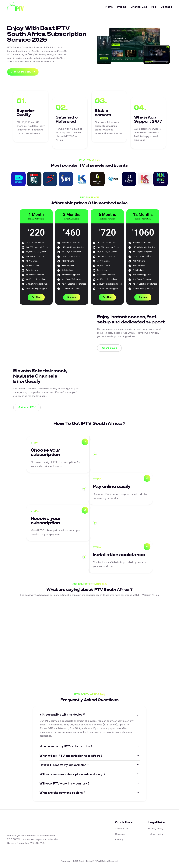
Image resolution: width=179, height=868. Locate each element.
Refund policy (156, 834)
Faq (154, 7)
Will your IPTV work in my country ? (64, 784)
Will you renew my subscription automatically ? (72, 774)
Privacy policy (156, 829)
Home (109, 7)
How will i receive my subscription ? (64, 765)
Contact (166, 7)
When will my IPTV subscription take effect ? (71, 756)
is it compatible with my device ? (62, 715)
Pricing (122, 7)
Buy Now (36, 297)
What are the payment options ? (62, 793)
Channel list (139, 7)
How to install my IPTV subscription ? (66, 747)
